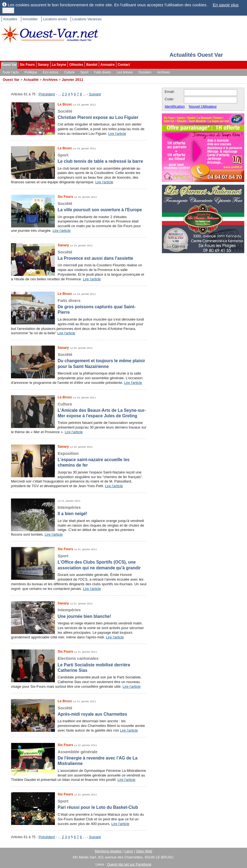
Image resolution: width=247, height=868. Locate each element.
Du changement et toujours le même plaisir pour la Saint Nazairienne (79, 360)
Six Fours (27, 65)
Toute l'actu (10, 72)
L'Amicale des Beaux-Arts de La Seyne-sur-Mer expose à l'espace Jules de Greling (79, 410)
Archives (164, 72)
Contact (124, 65)
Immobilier (30, 19)
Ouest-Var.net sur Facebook (129, 864)
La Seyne (59, 65)
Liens (129, 851)
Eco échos (50, 72)
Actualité (31, 80)
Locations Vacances (87, 19)
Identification (175, 106)
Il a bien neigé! (79, 510)
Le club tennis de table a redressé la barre (79, 158)
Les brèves (125, 72)
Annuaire (108, 65)
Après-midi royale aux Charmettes (79, 711)
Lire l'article (117, 134)
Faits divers (103, 72)
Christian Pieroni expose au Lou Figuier (79, 114)
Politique (31, 72)
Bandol (92, 65)
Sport (84, 72)
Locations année (55, 19)
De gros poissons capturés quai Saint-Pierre (79, 306)
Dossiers (145, 72)
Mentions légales (108, 851)
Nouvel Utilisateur (203, 106)
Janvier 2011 (72, 80)
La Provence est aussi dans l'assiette (79, 255)
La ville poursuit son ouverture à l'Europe (79, 206)
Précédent (47, 94)
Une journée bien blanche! (79, 613)
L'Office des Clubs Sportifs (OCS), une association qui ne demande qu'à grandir (79, 562)
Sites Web (144, 851)
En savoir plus (226, 5)
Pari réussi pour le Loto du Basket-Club (79, 804)
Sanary (43, 65)
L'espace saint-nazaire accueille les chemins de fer (79, 459)
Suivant (95, 94)
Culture (69, 72)
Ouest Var (9, 65)
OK (8, 10)
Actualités (10, 19)
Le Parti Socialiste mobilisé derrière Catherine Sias (79, 664)
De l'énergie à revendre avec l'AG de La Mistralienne (79, 758)
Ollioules (76, 65)
